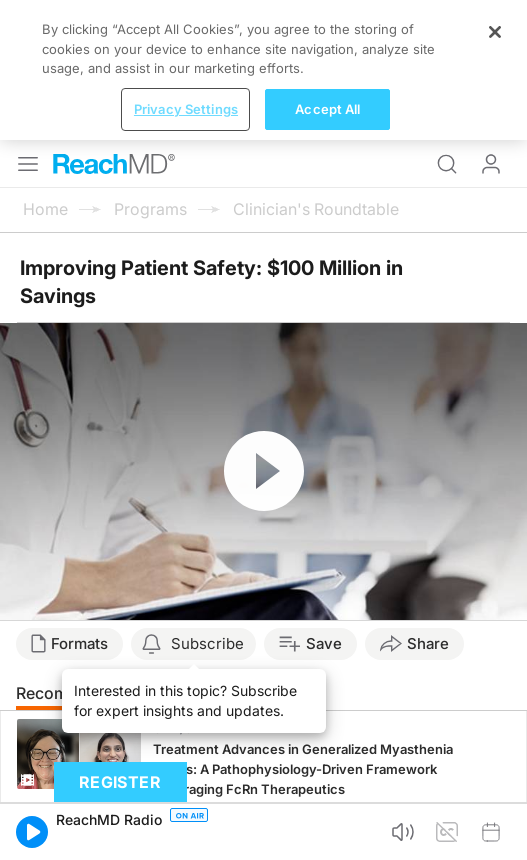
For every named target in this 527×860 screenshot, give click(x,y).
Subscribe (207, 643)
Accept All (327, 109)
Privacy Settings (186, 109)
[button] (32, 832)
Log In (491, 164)
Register (120, 782)
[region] (263, 70)
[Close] (495, 32)
